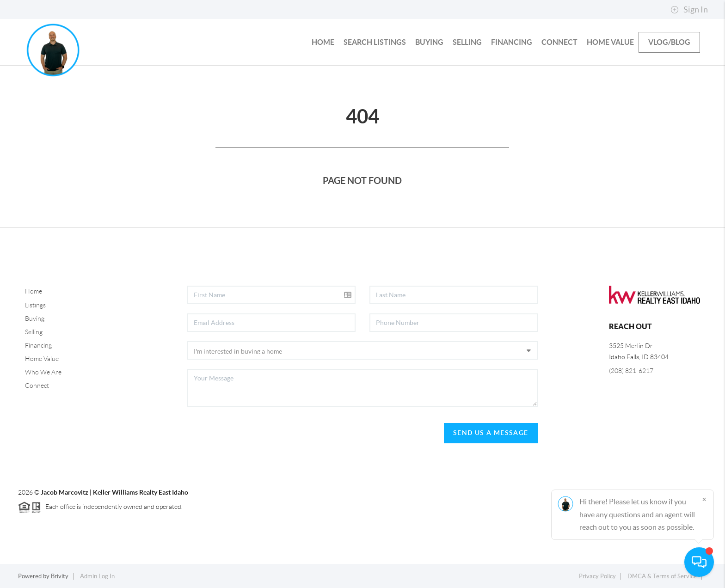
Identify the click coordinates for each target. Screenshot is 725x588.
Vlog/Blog (669, 42)
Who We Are (43, 372)
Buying (429, 42)
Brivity (60, 576)
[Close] (704, 499)
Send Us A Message (491, 433)
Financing (512, 42)
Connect (559, 42)
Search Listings (375, 42)
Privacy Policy (597, 576)
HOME (323, 42)
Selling (467, 42)
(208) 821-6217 (631, 371)
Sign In (689, 10)
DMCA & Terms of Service (662, 576)
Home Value (610, 42)
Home (34, 291)
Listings (35, 305)
